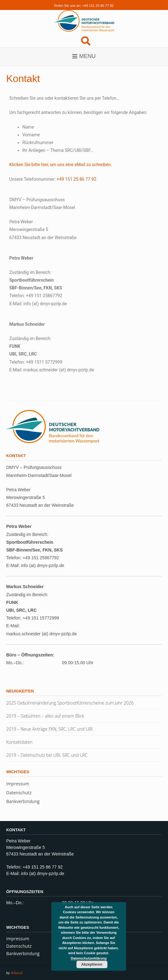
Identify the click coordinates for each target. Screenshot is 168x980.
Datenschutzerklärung (89, 958)
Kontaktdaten (19, 742)
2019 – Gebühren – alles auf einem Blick (45, 716)
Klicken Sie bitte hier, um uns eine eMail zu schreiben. (61, 165)
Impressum (18, 784)
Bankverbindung (23, 801)
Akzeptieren (92, 964)
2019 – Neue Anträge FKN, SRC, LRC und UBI (49, 729)
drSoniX (17, 973)
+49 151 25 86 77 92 (98, 6)
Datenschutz (19, 793)
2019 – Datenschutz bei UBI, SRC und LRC (47, 755)
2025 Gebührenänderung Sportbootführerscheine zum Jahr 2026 (70, 703)
